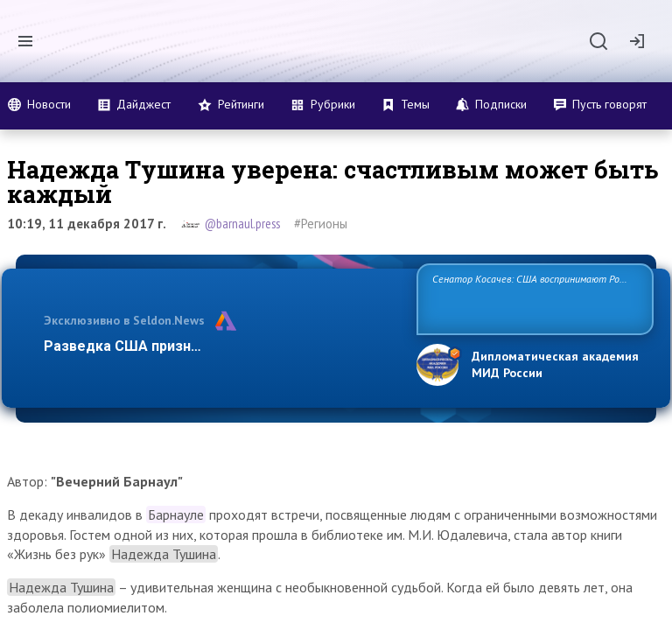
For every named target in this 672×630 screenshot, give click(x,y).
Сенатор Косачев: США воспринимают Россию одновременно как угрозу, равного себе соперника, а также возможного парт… (532, 298)
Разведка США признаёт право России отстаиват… (220, 346)
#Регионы (321, 224)
